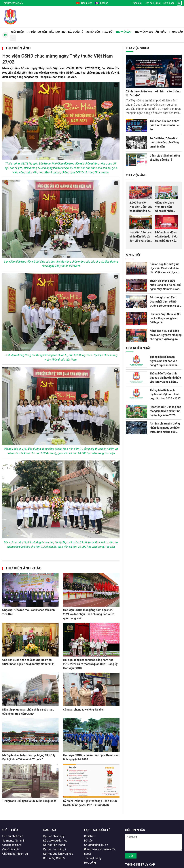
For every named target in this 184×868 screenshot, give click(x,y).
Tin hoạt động (93, 858)
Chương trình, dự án (96, 845)
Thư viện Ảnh (18, 48)
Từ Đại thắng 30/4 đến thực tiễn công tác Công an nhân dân (164, 142)
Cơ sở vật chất (11, 849)
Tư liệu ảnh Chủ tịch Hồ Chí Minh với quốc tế (29, 801)
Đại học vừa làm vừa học (58, 854)
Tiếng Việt (84, 3)
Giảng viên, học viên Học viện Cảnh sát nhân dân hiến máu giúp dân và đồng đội (167, 211)
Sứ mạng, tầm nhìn (14, 841)
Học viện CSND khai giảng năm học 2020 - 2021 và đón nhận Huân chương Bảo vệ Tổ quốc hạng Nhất (89, 614)
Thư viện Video (137, 48)
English (102, 3)
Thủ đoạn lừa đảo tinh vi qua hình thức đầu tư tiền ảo (165, 125)
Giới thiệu (10, 830)
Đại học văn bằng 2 (55, 849)
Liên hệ (149, 3)
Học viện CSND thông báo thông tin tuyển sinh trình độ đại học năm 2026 (165, 411)
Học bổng (90, 863)
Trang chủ (137, 3)
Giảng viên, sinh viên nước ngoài (100, 851)
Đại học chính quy (54, 836)
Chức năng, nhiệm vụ (15, 854)
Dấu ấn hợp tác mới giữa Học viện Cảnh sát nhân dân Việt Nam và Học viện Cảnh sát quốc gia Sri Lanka (166, 272)
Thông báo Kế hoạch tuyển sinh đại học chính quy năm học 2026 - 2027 (165, 394)
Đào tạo (50, 830)
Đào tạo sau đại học (55, 841)
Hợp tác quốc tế (97, 830)
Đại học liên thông (54, 845)
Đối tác (88, 841)
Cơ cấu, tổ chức (12, 845)
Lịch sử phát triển (13, 836)
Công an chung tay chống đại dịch (84, 710)
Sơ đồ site (169, 3)
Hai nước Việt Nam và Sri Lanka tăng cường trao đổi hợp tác (165, 318)
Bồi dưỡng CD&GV (54, 858)
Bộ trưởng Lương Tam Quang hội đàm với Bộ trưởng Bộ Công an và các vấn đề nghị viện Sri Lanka (165, 306)
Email (158, 3)
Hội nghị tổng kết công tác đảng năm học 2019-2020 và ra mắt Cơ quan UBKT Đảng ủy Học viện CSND (90, 664)
